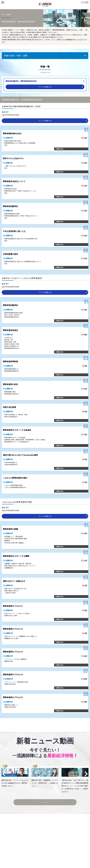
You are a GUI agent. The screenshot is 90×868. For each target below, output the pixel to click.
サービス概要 (85, 2)
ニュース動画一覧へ (45, 801)
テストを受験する (45, 87)
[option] (15, 776)
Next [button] (86, 774)
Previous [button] (4, 774)
